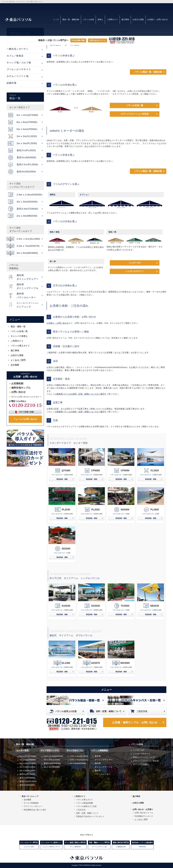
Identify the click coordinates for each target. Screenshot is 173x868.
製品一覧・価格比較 (71, 19)
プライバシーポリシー (33, 806)
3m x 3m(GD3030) (52, 760)
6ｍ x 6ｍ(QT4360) (28, 756)
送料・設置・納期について (109, 711)
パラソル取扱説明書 (85, 803)
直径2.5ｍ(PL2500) (28, 781)
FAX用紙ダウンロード (144, 816)
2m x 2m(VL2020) (27, 767)
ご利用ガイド (112, 19)
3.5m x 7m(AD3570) (79, 760)
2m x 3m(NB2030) (52, 767)
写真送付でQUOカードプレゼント (90, 816)
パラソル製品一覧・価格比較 (148, 72)
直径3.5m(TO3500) (52, 763)
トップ (56, 19)
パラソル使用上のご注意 (86, 806)
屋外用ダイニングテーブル (104, 765)
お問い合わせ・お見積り (143, 809)
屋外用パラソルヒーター (103, 772)
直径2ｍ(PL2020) (27, 774)
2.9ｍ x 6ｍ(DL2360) (79, 756)
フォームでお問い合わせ (25, 419)
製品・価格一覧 (18, 326)
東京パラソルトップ (30, 796)
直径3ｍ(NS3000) (27, 778)
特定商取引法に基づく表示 (35, 810)
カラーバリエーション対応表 (135, 114)
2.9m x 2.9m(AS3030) (53, 756)
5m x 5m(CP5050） (28, 763)
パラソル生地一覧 (135, 105)
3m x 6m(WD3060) (78, 763)
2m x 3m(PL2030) (27, 770)
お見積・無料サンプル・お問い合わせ (135, 722)
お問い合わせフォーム (98, 40)
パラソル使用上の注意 (66, 711)
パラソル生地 (88, 19)
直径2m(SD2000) (27, 785)
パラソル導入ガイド (20, 346)
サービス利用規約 (31, 803)
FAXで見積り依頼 (26, 412)
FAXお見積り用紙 (78, 40)
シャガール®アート (135, 271)
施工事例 (125, 19)
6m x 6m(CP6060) (28, 760)
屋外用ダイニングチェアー (104, 758)
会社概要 (15, 365)
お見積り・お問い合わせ (158, 19)
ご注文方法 (142, 711)
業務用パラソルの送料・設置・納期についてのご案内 (81, 394)
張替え (100, 19)
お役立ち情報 (138, 19)
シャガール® (135, 263)
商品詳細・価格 (62, 479)
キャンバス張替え (19, 336)
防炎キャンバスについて (144, 757)
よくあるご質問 (18, 360)
